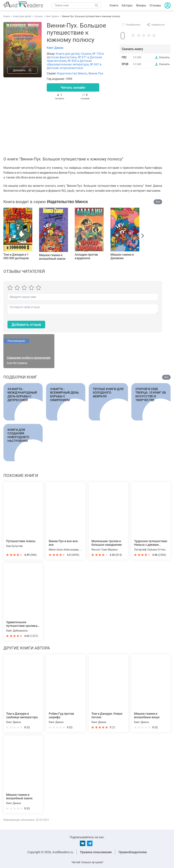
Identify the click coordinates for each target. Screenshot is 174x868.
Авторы (127, 5)
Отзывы (155, 5)
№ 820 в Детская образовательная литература (69, 63)
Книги (114, 5)
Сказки (86, 54)
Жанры (141, 5)
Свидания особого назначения (29, 358)
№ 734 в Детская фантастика (75, 55)
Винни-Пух (96, 73)
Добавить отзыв (26, 325)
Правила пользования (96, 852)
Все (158, 202)
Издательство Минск (72, 73)
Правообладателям (133, 852)
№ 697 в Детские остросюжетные (74, 66)
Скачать (164, 57)
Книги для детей (68, 54)
